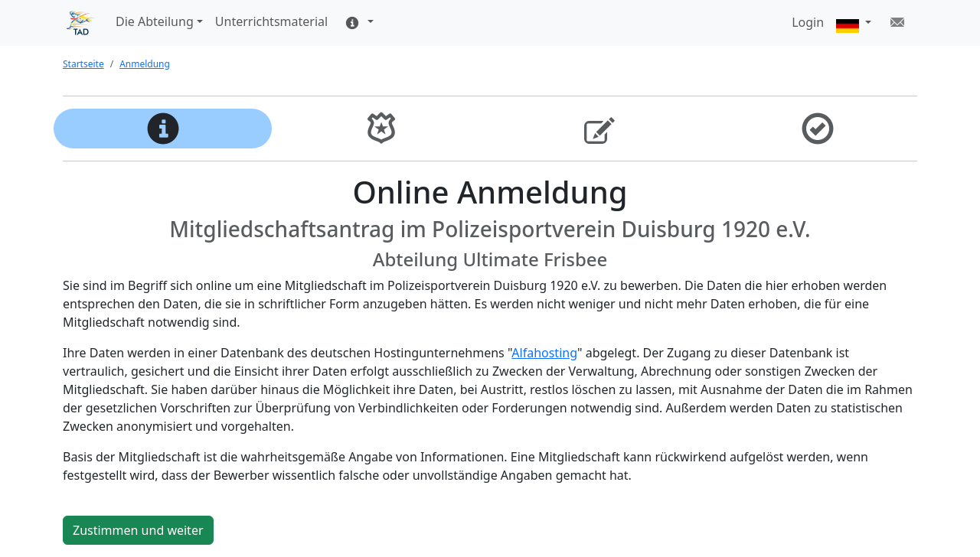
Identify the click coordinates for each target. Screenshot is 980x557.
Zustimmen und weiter (138, 530)
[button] (854, 23)
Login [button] (808, 22)
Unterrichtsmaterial (271, 21)
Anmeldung (145, 64)
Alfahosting (544, 353)
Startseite (83, 64)
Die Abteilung (155, 21)
